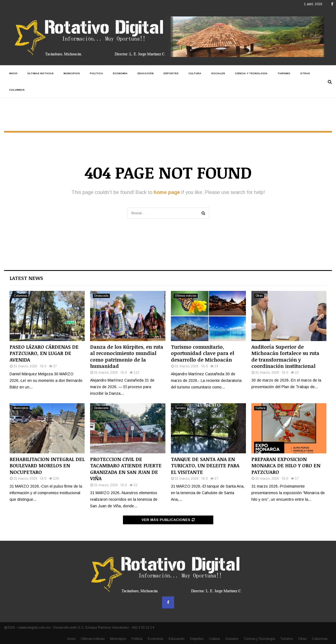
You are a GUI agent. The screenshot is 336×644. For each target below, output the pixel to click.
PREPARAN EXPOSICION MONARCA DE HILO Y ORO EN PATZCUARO (286, 466)
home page (167, 192)
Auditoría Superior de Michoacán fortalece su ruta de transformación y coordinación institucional (285, 356)
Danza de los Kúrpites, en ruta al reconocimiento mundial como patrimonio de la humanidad (127, 356)
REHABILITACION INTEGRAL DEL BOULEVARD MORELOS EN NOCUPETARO (47, 466)
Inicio (13, 73)
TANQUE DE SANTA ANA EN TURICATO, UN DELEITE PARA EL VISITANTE (205, 466)
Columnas (17, 90)
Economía (120, 73)
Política (96, 73)
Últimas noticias (41, 73)
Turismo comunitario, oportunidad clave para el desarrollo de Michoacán (203, 353)
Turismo (284, 73)
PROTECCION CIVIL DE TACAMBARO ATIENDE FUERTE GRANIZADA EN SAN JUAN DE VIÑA (126, 469)
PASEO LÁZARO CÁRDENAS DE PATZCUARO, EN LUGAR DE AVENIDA (44, 353)
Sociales (218, 73)
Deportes (171, 73)
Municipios (72, 73)
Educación (146, 73)
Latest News (26, 278)
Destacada (101, 296)
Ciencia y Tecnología (251, 73)
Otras (305, 73)
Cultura (195, 73)
